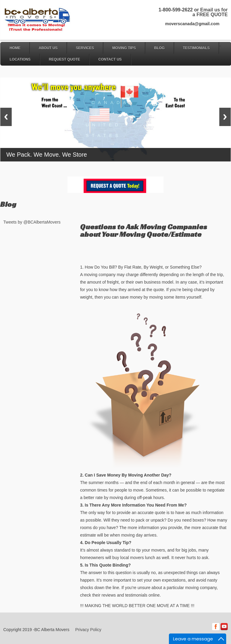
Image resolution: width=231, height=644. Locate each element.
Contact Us (110, 59)
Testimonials (196, 48)
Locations (20, 59)
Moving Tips (124, 48)
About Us (48, 48)
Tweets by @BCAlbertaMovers (32, 222)
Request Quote (64, 59)
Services (85, 48)
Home (15, 48)
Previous (6, 117)
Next (225, 117)
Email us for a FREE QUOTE (210, 12)
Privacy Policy (88, 630)
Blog (159, 48)
